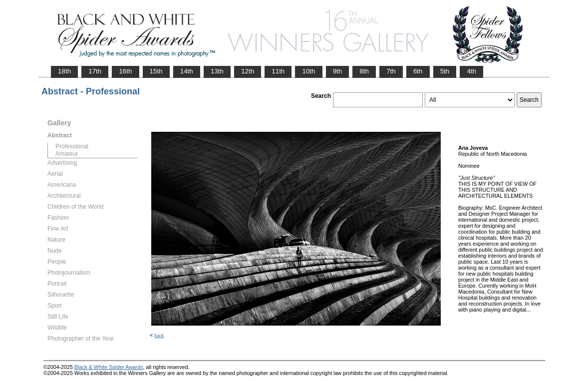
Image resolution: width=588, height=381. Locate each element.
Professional (72, 146)
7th (391, 71)
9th (338, 71)
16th (125, 71)
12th (248, 71)
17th (95, 71)
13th (217, 71)
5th (445, 71)
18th (64, 71)
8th (364, 71)
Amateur (67, 154)
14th (187, 71)
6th (418, 71)
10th (308, 71)
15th (156, 71)
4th (471, 71)
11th (278, 71)
